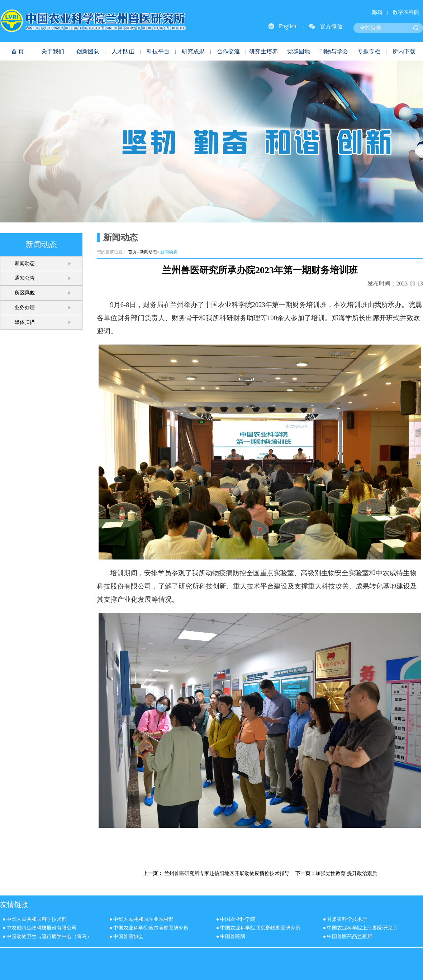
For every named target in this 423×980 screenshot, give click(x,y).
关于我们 (53, 51)
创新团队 (88, 51)
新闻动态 (25, 263)
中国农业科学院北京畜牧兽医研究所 (260, 928)
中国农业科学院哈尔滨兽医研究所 (151, 928)
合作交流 (228, 51)
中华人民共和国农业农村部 (143, 919)
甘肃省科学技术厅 (347, 919)
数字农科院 (406, 12)
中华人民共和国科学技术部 (37, 919)
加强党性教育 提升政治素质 (346, 873)
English (288, 26)
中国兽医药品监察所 (350, 936)
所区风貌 (25, 293)
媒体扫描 (25, 322)
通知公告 (25, 278)
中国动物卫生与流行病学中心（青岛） (49, 936)
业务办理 (25, 308)
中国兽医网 (233, 936)
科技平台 (158, 51)
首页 (132, 252)
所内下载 (404, 51)
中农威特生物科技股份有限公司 (42, 928)
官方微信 (331, 26)
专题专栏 (369, 51)
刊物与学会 (334, 51)
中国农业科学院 (238, 919)
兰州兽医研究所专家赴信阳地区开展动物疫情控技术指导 (227, 873)
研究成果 (193, 51)
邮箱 (377, 12)
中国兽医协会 (128, 936)
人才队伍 (123, 51)
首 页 (18, 51)
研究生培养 (263, 51)
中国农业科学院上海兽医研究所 (362, 928)
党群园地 (299, 51)
